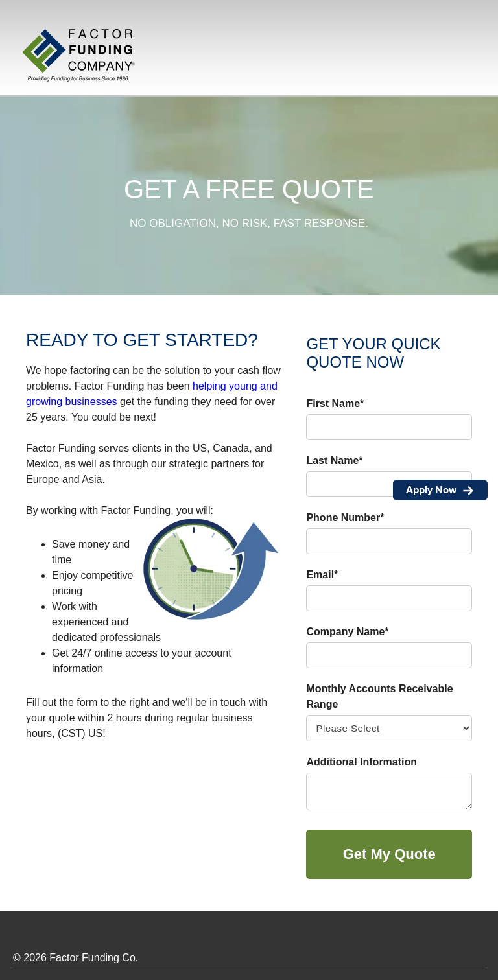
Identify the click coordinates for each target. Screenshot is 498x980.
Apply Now (440, 490)
